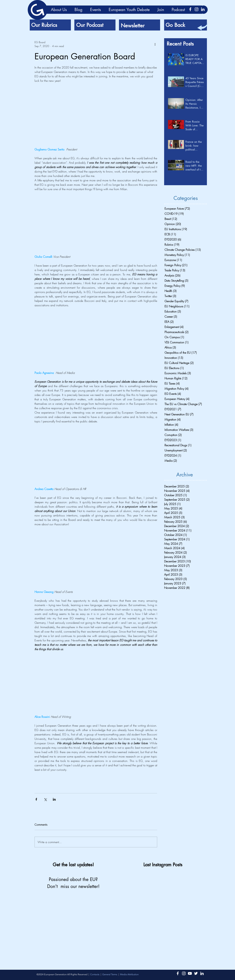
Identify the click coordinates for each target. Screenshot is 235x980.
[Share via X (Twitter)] (45, 799)
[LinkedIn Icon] (203, 9)
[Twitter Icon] (196, 973)
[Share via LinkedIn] (54, 799)
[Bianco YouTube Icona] (190, 973)
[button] (129, 974)
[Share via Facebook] (36, 799)
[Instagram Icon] (197, 9)
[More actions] (155, 44)
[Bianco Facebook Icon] (190, 9)
